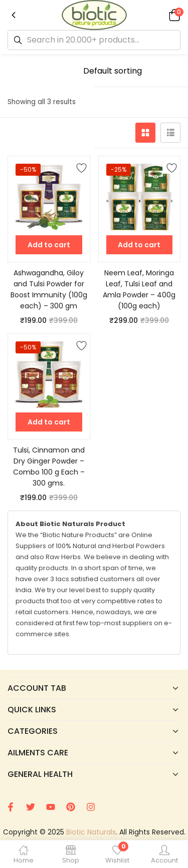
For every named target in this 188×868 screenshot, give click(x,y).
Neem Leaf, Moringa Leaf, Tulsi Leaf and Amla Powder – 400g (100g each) (139, 289)
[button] (173, 15)
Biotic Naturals (91, 832)
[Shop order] (128, 71)
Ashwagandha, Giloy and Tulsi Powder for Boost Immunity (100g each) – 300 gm (49, 289)
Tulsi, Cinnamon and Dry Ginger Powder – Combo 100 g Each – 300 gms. (49, 467)
